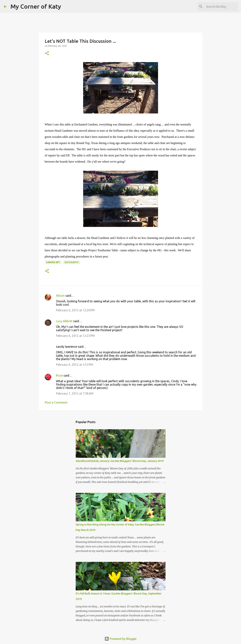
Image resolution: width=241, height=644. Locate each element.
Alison (60, 296)
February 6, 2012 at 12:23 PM (75, 336)
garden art (53, 262)
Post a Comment (56, 402)
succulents (72, 262)
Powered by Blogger (121, 639)
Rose (59, 375)
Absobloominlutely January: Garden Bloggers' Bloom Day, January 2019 (120, 461)
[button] (47, 54)
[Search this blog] (218, 7)
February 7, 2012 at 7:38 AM (75, 393)
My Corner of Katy (36, 6)
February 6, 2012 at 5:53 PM (75, 365)
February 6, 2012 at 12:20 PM (75, 310)
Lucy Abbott (64, 321)
